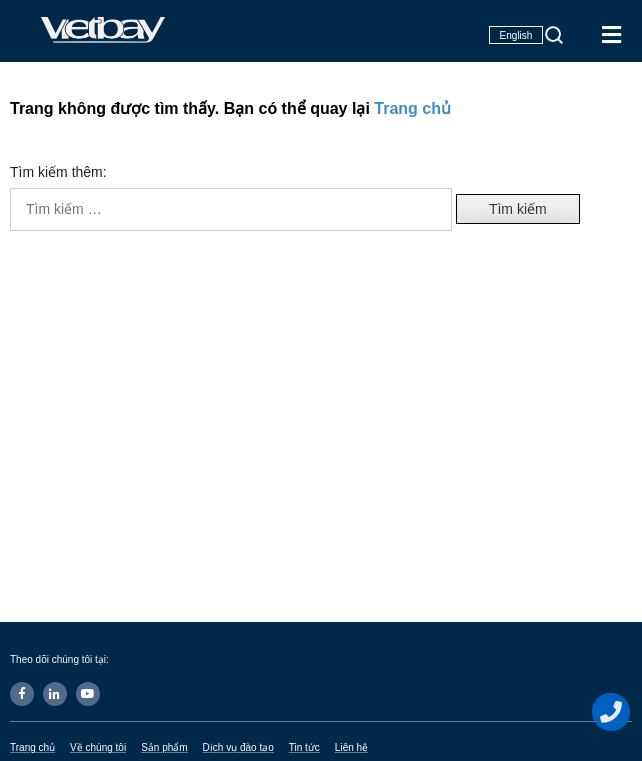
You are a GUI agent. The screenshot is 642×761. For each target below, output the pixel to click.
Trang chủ (412, 108)
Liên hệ (351, 747)
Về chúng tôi (98, 747)
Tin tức (304, 747)
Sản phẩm (164, 747)
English (516, 35)
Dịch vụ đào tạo (238, 747)
